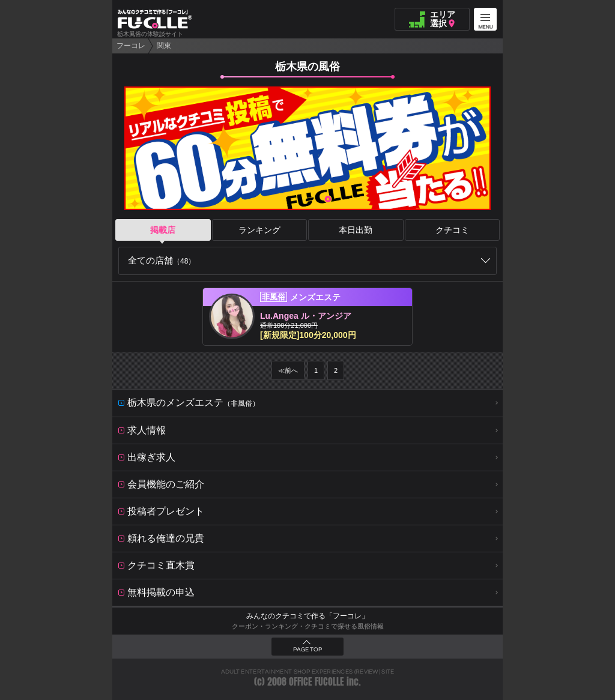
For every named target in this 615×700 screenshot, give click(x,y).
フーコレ (131, 46)
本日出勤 (356, 230)
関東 (164, 46)
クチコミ (452, 230)
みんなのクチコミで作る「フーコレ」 (307, 616)
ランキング (259, 230)
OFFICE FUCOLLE (317, 682)
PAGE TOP (307, 650)
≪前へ (288, 370)
